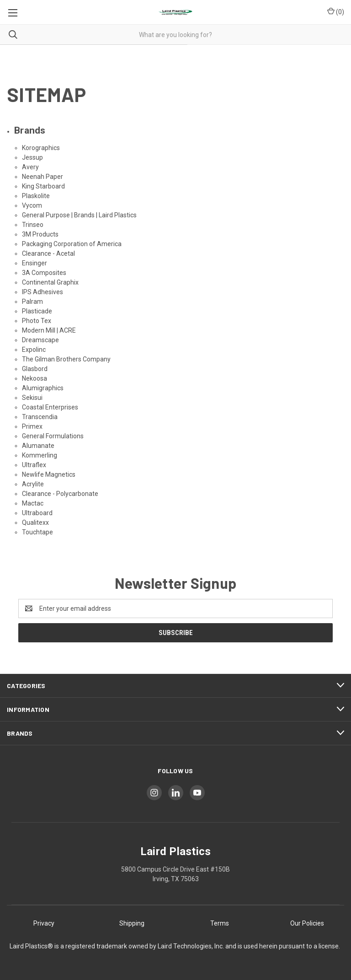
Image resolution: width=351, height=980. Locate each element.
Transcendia (40, 417)
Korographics (41, 148)
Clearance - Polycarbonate (60, 494)
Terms (220, 923)
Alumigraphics (43, 388)
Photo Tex (37, 321)
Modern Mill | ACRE (49, 330)
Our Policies (307, 923)
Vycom (32, 205)
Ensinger (35, 263)
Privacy (44, 923)
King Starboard (43, 186)
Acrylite (33, 484)
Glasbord (35, 369)
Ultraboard (37, 513)
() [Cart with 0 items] (336, 11)
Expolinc (34, 350)
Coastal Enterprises (50, 407)
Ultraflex (34, 465)
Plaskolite (36, 196)
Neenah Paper (43, 177)
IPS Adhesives (43, 292)
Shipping (132, 923)
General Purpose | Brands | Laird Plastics (79, 215)
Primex (32, 426)
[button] (44, 923)
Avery (30, 167)
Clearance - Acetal (48, 253)
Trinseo (33, 225)
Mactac (33, 503)
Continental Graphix (50, 282)
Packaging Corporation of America (72, 244)
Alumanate (38, 446)
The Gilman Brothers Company (66, 359)
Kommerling (40, 455)
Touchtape (37, 532)
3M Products (40, 234)
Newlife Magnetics (49, 474)
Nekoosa (35, 378)
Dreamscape (40, 340)
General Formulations (53, 436)
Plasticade (37, 311)
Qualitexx (35, 522)
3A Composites (44, 273)
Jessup (32, 157)
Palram (32, 302)
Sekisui (32, 398)
